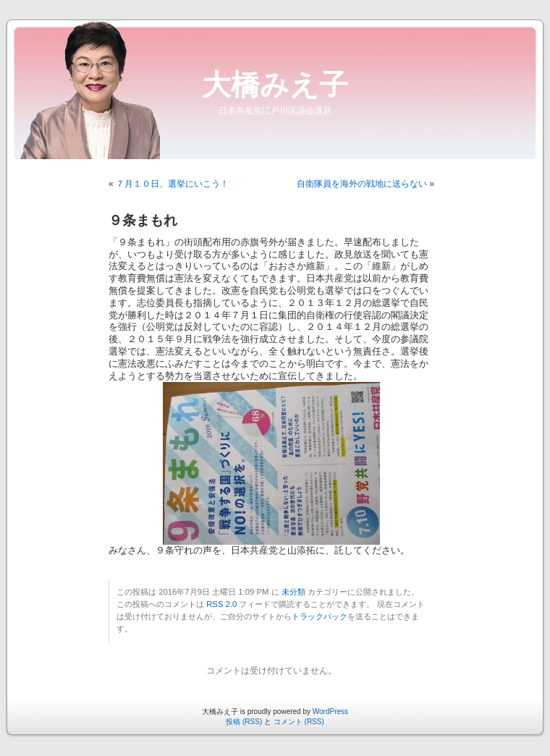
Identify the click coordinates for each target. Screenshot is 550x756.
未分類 (293, 592)
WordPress (330, 712)
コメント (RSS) (299, 722)
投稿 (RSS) (244, 722)
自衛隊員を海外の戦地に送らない (362, 184)
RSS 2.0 (221, 604)
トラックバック (320, 616)
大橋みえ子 (275, 85)
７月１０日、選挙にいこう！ (172, 184)
